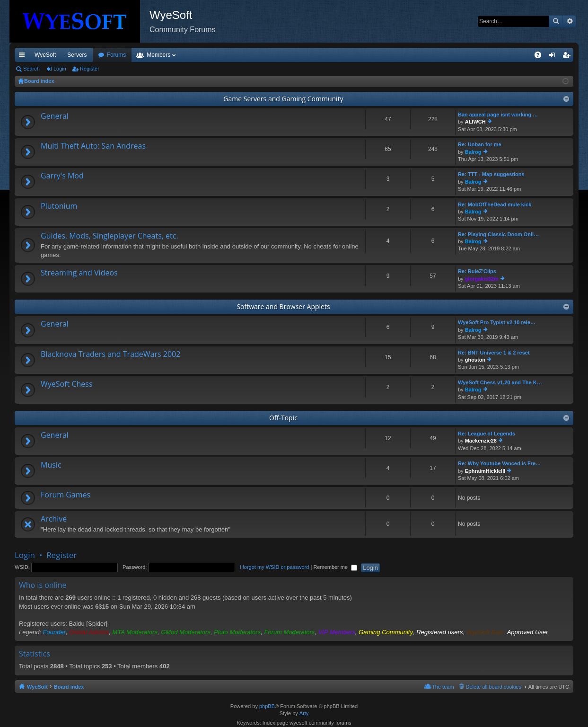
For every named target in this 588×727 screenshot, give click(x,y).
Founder (54, 632)
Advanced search (569, 21)
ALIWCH (475, 122)
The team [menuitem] (443, 687)
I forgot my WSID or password (275, 567)
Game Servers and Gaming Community (283, 99)
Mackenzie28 (481, 441)
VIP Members (337, 632)
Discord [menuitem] (128, 55)
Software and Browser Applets (283, 306)
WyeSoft (45, 55)
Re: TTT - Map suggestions (491, 174)
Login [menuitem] (554, 57)
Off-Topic (283, 418)
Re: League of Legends (487, 434)
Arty (304, 713)
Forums (168, 55)
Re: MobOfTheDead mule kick (495, 204)
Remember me (335, 567)
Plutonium (59, 206)
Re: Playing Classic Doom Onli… (498, 234)
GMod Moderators (186, 632)
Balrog (473, 152)
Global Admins (89, 632)
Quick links (24, 57)
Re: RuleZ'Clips (477, 271)
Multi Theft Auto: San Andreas (93, 146)
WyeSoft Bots (485, 632)
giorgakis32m (482, 279)
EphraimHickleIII (485, 471)
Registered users (439, 632)
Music (51, 465)
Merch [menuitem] (487, 55)
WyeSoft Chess (67, 384)
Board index (69, 687)
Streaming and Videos (79, 273)
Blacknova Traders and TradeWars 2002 (110, 355)
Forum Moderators (289, 632)
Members (210, 55)
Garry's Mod (62, 176)
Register (90, 69)
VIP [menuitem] (103, 55)
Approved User (528, 632)
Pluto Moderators (237, 632)
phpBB (267, 706)
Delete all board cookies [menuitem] (494, 687)
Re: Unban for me (480, 144)
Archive (54, 519)
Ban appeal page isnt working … (498, 115)
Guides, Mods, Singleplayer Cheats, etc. (110, 236)
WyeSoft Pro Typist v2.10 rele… (497, 322)
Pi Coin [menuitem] (516, 55)
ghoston (475, 360)
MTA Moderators (135, 632)
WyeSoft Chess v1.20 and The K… (500, 382)
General (55, 116)
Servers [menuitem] (77, 55)
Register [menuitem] (568, 57)
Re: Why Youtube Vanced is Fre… (499, 463)
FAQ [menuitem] (541, 57)
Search (556, 21)
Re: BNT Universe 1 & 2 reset (494, 353)
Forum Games (66, 495)
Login (60, 69)
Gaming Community (386, 632)
